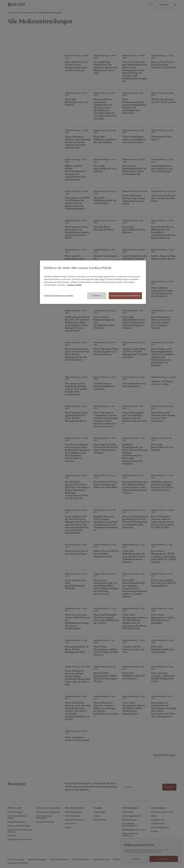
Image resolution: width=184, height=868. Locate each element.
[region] (93, 282)
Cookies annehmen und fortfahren (125, 296)
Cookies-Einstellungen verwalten (59, 295)
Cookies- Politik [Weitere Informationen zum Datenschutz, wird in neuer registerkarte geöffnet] (74, 285)
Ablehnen (97, 296)
